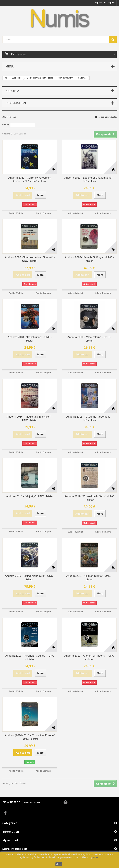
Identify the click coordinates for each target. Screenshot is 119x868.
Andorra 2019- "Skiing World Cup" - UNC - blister (30, 578)
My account (10, 840)
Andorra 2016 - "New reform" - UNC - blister (89, 339)
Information (16, 103)
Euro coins (17, 78)
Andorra (82, 78)
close (59, 864)
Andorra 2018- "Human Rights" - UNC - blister (89, 578)
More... (97, 857)
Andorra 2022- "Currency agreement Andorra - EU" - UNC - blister (30, 179)
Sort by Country (65, 78)
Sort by (6, 125)
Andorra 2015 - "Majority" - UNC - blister (30, 496)
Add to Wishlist (16, 213)
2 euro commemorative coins (40, 78)
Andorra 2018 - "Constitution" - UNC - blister (30, 339)
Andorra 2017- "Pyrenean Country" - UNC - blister (30, 658)
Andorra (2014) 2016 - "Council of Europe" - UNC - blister (30, 737)
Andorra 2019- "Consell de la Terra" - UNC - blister (89, 498)
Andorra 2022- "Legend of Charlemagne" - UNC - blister (89, 179)
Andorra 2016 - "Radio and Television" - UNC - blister (30, 418)
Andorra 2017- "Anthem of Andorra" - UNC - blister (89, 658)
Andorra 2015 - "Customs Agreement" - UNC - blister (89, 418)
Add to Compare (43, 213)
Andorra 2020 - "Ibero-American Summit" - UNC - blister (30, 259)
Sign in (112, 3)
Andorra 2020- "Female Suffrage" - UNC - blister (89, 259)
